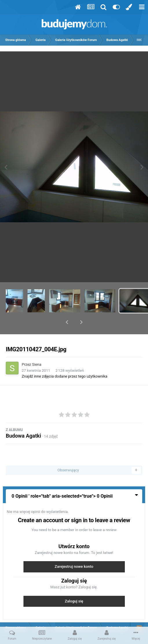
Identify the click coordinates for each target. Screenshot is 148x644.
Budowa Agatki (23, 421)
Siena (37, 349)
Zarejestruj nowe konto (74, 551)
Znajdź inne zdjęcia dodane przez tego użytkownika (65, 361)
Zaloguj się (74, 586)
